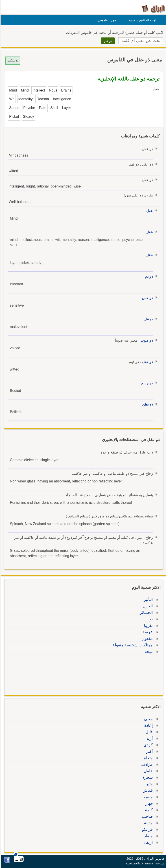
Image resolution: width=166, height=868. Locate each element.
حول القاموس (106, 20)
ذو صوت (146, 340)
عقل (149, 211)
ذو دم (148, 276)
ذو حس (147, 298)
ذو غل (148, 319)
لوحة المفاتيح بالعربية (142, 20)
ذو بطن (147, 404)
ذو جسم (146, 383)
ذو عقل (147, 362)
